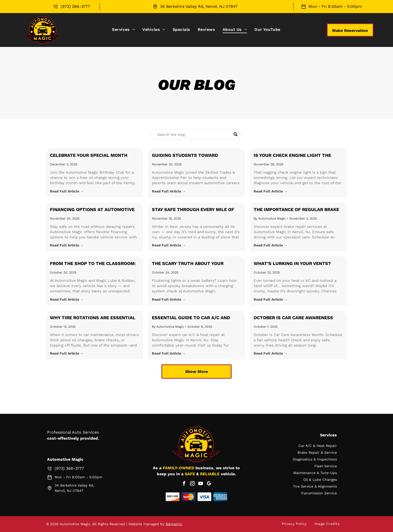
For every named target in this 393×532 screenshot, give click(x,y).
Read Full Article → (67, 191)
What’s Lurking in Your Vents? (292, 263)
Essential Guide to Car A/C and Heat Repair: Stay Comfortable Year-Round (191, 318)
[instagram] (192, 484)
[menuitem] (123, 29)
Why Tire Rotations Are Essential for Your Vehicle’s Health (93, 318)
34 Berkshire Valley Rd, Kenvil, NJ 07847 (199, 6)
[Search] (197, 134)
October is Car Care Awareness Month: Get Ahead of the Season (295, 318)
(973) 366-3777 (75, 6)
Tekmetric (174, 524)
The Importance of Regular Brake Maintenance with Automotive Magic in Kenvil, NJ (296, 210)
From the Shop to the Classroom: (93, 263)
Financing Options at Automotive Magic (92, 210)
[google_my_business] (209, 484)
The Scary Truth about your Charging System (188, 264)
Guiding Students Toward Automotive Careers (185, 156)
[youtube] (201, 484)
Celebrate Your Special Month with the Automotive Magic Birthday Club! (89, 156)
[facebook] (184, 484)
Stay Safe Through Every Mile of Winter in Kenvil (193, 210)
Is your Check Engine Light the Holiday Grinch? (292, 156)
